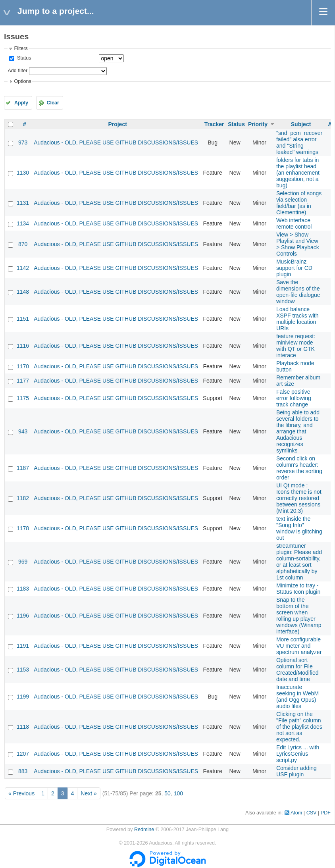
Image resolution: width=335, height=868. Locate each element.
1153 (23, 670)
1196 (23, 616)
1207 (23, 754)
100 (178, 793)
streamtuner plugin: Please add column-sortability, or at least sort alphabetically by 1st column (299, 562)
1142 (23, 268)
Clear (53, 103)
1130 (23, 173)
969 (23, 562)
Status (23, 58)
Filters (21, 48)
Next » (89, 793)
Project (117, 124)
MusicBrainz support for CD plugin (294, 268)
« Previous (21, 793)
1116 (23, 346)
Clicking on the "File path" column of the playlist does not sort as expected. (299, 727)
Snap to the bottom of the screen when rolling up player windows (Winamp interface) (299, 616)
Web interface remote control (294, 223)
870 (23, 244)
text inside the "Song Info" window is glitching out (299, 528)
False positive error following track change (294, 398)
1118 (23, 727)
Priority (258, 124)
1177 (23, 381)
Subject (301, 124)
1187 (23, 468)
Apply (21, 103)
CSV (312, 813)
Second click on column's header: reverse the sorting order (299, 468)
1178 (23, 528)
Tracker (214, 124)
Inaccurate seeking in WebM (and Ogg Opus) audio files (297, 697)
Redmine (144, 830)
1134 (23, 223)
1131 (23, 203)
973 (23, 142)
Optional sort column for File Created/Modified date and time (297, 670)
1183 (23, 589)
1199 (23, 697)
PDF (326, 813)
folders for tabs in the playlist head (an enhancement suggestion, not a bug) (298, 173)
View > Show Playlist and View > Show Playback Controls (298, 244)
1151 (23, 319)
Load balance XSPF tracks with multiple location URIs (297, 319)
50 (167, 793)
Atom (296, 813)
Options (22, 81)
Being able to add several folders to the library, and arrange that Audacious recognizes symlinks (298, 431)
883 (23, 771)
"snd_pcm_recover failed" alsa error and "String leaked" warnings (299, 142)
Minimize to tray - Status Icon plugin (298, 589)
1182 (23, 498)
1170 (23, 366)
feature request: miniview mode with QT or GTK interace (296, 346)
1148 (23, 292)
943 (23, 431)
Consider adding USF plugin (296, 771)
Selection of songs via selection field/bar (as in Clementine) (299, 203)
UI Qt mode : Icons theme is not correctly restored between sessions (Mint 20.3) (299, 498)
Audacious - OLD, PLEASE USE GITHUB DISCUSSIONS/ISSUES (116, 142)
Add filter (17, 71)
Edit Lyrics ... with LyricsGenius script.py (298, 754)
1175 (23, 398)
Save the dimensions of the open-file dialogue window (298, 292)
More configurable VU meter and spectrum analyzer (299, 646)
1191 (23, 646)
